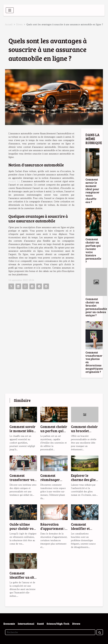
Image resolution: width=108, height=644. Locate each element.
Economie (9, 624)
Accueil (9, 24)
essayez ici (14, 181)
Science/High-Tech (58, 624)
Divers (19, 24)
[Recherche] (50, 632)
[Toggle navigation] (10, 10)
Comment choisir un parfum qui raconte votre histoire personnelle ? (93, 250)
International (26, 624)
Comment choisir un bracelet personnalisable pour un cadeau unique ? (96, 307)
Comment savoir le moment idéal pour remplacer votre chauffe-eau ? (92, 191)
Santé (40, 624)
